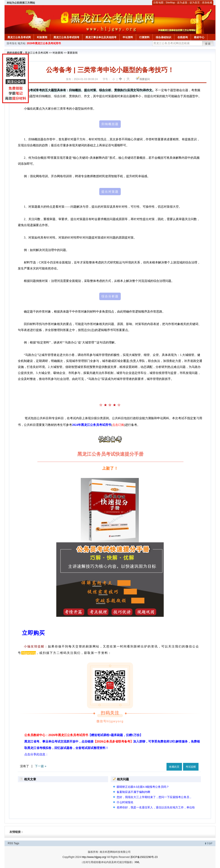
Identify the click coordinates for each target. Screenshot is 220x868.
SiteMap (170, 3)
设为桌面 (182, 3)
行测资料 (144, 37)
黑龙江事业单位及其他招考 (101, 37)
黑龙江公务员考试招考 (66, 37)
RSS (10, 843)
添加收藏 (207, 3)
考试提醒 (191, 767)
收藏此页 (174, 767)
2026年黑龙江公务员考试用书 (44, 43)
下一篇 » (41, 766)
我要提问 (145, 79)
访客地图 (158, 3)
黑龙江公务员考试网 (19, 37)
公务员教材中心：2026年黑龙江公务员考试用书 (83, 735)
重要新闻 (72, 53)
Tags (16, 843)
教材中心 (199, 37)
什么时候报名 (125, 802)
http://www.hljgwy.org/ (94, 857)
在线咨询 (183, 37)
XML (137, 862)
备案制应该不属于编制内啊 (133, 792)
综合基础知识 (163, 37)
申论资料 (128, 37)
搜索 (208, 44)
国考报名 (12, 43)
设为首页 (195, 3)
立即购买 (33, 633)
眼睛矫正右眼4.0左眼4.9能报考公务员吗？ (143, 787)
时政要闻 (42, 37)
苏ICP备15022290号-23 (144, 857)
